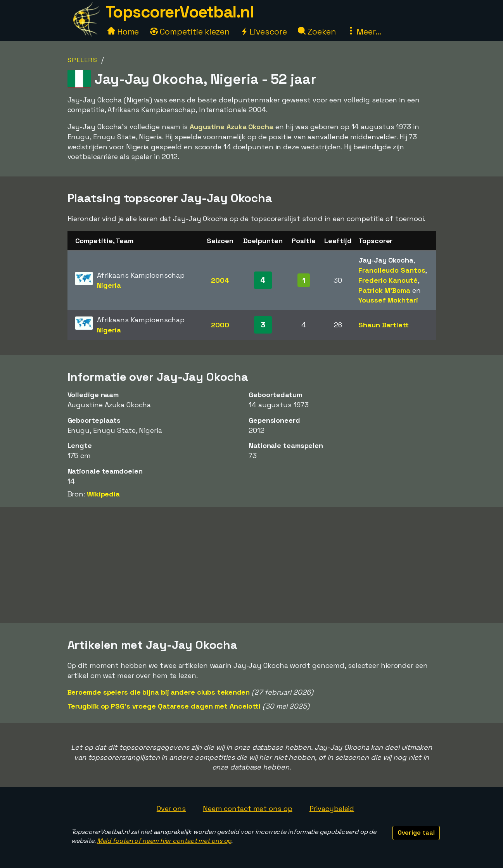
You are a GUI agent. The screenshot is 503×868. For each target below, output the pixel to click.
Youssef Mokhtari (388, 300)
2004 (220, 280)
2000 (220, 325)
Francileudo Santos (392, 270)
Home (123, 32)
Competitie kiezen (190, 32)
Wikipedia (103, 494)
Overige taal (416, 833)
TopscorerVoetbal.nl (180, 12)
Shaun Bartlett (384, 325)
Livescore (264, 32)
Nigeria (109, 285)
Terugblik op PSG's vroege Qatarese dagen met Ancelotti (164, 706)
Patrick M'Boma (384, 290)
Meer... (364, 32)
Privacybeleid (332, 808)
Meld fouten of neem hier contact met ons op (164, 841)
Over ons (171, 808)
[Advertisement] (252, 565)
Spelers (83, 60)
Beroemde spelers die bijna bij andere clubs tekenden (159, 692)
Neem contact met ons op (248, 808)
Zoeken (317, 32)
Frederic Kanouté (388, 280)
